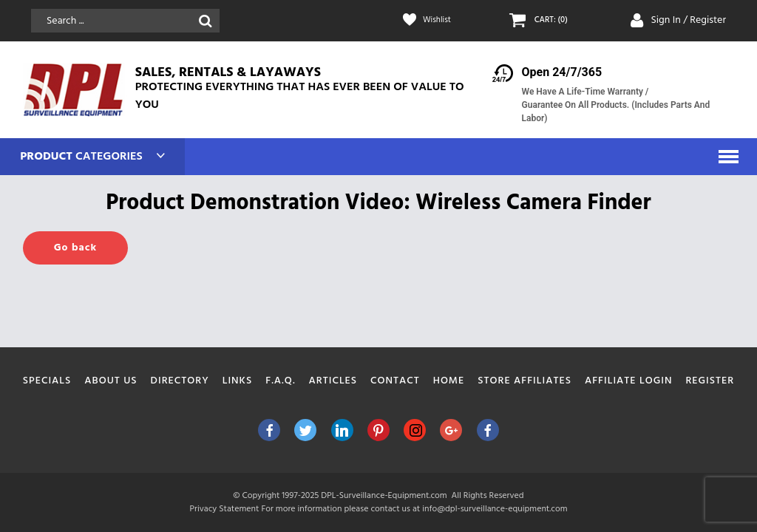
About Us (111, 381)
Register (710, 381)
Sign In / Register (688, 20)
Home (449, 381)
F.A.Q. (280, 381)
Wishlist (440, 21)
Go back (75, 248)
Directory (180, 381)
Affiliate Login (629, 381)
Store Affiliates (525, 381)
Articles (333, 381)
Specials (47, 381)
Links (238, 381)
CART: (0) (554, 21)
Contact (395, 381)
